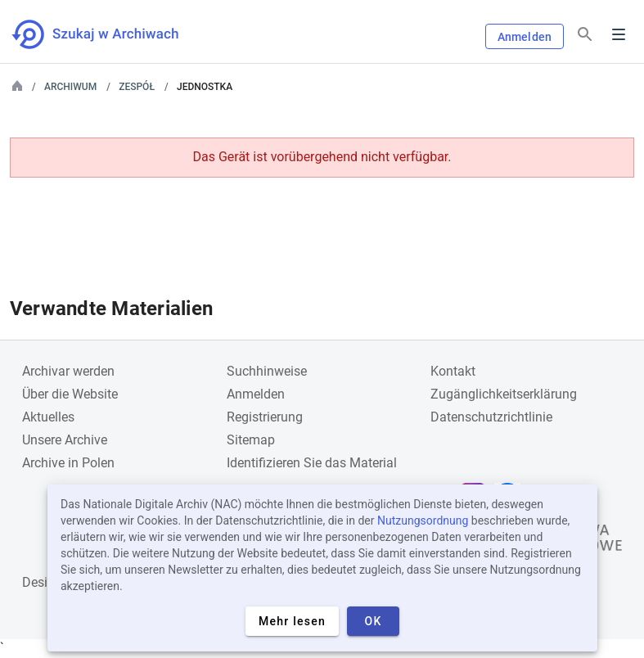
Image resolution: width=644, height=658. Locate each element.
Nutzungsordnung (423, 521)
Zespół (137, 87)
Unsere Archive (65, 440)
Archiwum (70, 87)
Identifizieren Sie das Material (312, 463)
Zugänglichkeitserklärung (504, 394)
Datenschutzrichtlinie (491, 417)
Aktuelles (48, 417)
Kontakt (453, 371)
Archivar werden (68, 371)
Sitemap (251, 440)
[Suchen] (585, 35)
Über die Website (70, 394)
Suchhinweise (267, 371)
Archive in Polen (68, 463)
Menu (619, 34)
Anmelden (525, 37)
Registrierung (265, 417)
